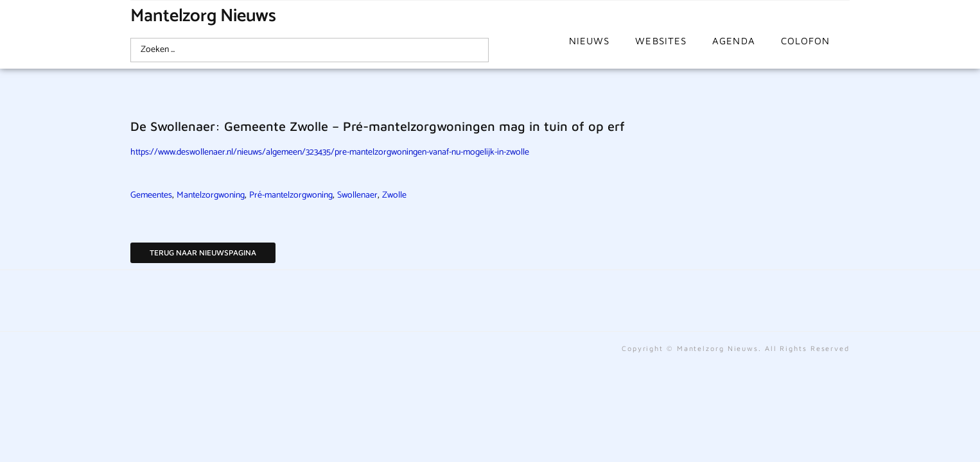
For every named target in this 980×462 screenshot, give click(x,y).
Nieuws (590, 41)
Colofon (806, 41)
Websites (661, 41)
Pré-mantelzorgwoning (291, 195)
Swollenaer (357, 195)
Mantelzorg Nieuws (203, 16)
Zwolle (394, 195)
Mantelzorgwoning (211, 195)
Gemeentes (151, 195)
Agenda (734, 41)
